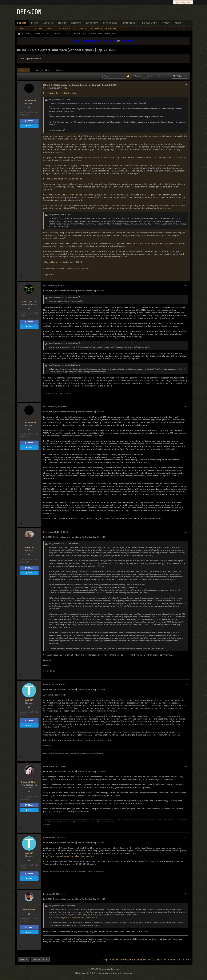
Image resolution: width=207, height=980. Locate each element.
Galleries (76, 23)
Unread (50, 28)
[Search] (117, 76)
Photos (60, 70)
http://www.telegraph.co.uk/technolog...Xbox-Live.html (69, 856)
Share (29, 121)
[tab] (24, 70)
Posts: (23, 115)
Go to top (183, 960)
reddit (166, 23)
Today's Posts (25, 28)
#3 (186, 407)
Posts (24, 70)
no (52, 179)
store (178, 23)
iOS (75, 28)
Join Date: (24, 112)
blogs (35, 23)
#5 (186, 685)
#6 (186, 766)
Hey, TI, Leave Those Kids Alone (57, 93)
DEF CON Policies (166, 960)
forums (22, 23)
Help (105, 960)
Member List (111, 28)
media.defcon (130, 23)
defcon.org (110, 23)
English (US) (40, 960)
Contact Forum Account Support (128, 960)
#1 (186, 85)
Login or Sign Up (183, 2)
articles (48, 23)
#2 (186, 286)
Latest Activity (41, 70)
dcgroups (92, 23)
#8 (186, 894)
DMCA (152, 960)
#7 (186, 838)
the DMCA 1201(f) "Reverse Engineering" (76, 195)
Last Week (39, 28)
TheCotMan (61, 268)
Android (83, 28)
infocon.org (150, 23)
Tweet (29, 126)
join (118, 41)
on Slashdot (54, 262)
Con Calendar (63, 28)
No (44, 179)
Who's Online (96, 28)
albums (62, 23)
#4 (186, 532)
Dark (24, 960)
